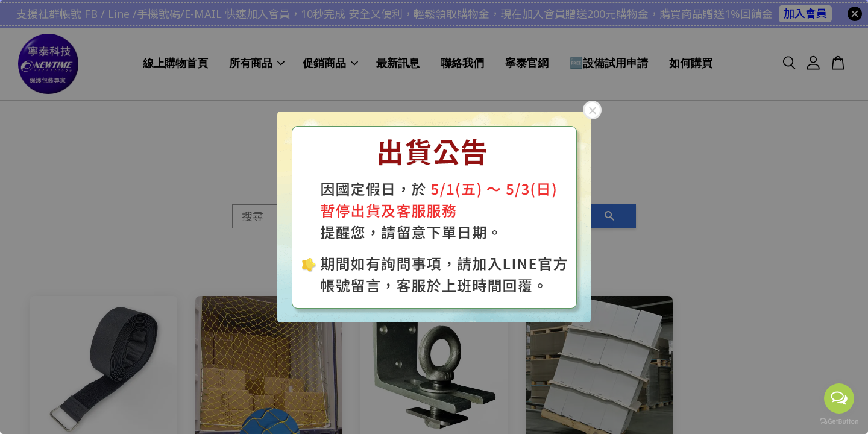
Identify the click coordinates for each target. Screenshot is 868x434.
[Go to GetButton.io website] (839, 422)
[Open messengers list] (839, 398)
